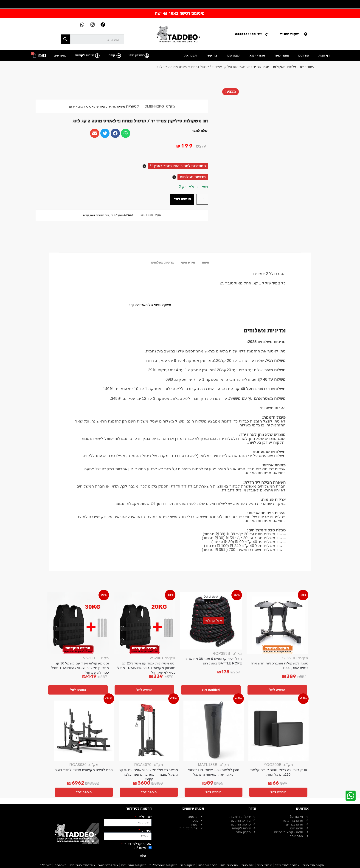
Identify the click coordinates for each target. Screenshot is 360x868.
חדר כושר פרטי (208, 865)
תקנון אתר (233, 55)
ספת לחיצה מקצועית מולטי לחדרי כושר (84, 770)
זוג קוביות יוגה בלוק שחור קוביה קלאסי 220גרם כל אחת (278, 772)
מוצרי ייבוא (257, 55)
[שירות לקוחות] (97, 56)
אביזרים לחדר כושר (287, 865)
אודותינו (304, 55)
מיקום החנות (290, 34)
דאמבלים (45, 865)
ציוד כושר (248, 865)
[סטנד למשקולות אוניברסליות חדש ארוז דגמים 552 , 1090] (278, 623)
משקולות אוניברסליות (163, 865)
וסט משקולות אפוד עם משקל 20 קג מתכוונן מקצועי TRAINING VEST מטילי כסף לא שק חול (146, 668)
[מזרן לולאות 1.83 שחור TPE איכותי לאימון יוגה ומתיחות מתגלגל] (214, 731)
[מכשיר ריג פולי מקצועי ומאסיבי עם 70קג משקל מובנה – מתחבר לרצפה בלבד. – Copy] (149, 731)
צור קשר (212, 55)
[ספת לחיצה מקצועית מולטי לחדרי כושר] (84, 731)
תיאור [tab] (205, 262)
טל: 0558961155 (248, 34)
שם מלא (144, 817)
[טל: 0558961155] (267, 34)
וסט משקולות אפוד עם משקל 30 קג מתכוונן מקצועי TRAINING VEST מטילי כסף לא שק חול (80, 668)
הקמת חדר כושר (313, 865)
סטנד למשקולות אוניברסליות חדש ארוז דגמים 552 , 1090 (280, 665)
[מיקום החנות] (306, 34)
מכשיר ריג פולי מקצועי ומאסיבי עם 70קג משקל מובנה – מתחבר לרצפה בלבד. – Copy (149, 774)
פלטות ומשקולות (285, 67)
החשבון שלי (136, 55)
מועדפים (60, 55)
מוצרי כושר (281, 55)
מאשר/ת (141, 848)
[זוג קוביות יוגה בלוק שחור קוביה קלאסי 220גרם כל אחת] (279, 731)
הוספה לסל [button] (277, 690)
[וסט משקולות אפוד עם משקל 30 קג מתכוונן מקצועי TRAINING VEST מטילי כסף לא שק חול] (78, 623)
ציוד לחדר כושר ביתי (83, 865)
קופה (112, 55)
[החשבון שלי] (147, 56)
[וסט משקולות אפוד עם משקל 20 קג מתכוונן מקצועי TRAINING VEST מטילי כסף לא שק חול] (145, 623)
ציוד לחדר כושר (108, 865)
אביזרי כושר (264, 865)
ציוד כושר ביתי (229, 865)
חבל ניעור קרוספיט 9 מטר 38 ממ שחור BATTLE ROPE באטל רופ (213, 661)
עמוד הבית (307, 67)
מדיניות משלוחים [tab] (163, 262)
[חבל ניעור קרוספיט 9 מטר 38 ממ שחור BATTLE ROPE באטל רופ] (211, 621)
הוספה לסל (182, 199)
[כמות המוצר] (202, 199)
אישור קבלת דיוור (138, 844)
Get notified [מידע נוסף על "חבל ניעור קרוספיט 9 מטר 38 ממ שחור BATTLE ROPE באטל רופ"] (211, 690)
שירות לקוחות (84, 55)
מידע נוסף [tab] (188, 262)
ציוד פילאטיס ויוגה (92, 106)
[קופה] (119, 56)
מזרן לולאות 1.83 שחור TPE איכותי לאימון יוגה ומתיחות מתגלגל (214, 772)
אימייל (146, 831)
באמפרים (60, 865)
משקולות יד (261, 67)
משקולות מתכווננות (134, 865)
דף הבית (324, 55)
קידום (73, 106)
